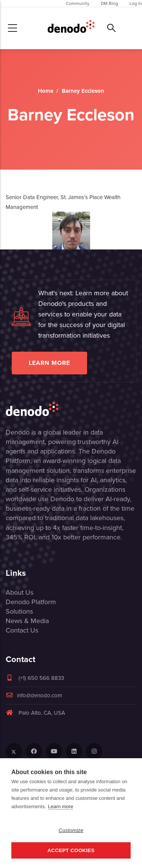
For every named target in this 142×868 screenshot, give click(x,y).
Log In (136, 3)
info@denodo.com (34, 695)
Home (46, 91)
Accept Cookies (71, 850)
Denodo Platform (31, 602)
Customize (71, 830)
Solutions (19, 611)
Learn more (49, 363)
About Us (20, 592)
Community (78, 3)
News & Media (27, 621)
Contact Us (22, 630)
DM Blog (109, 3)
